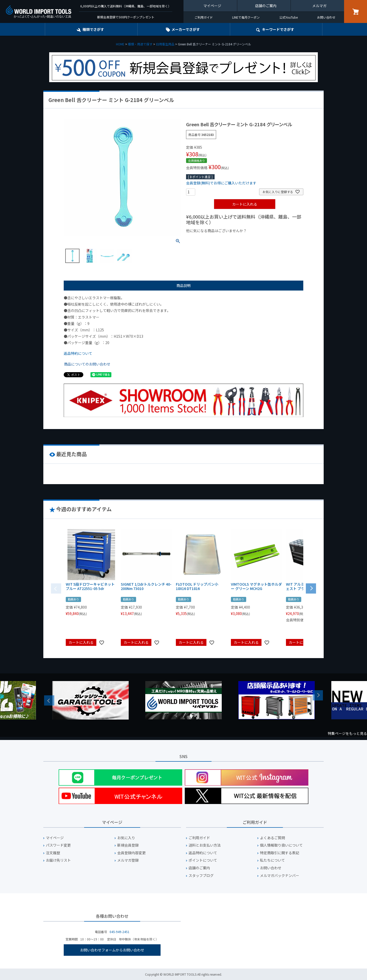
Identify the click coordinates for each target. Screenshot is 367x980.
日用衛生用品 (165, 44)
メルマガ (319, 6)
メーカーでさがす (186, 29)
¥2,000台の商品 (268, 239)
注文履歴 (53, 853)
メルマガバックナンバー (280, 876)
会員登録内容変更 (132, 853)
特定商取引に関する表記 (280, 853)
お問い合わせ (326, 17)
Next (318, 695)
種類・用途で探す (140, 44)
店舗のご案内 (266, 6)
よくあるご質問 (272, 838)
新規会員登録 (128, 845)
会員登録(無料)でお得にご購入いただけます (221, 183)
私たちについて (272, 860)
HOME (120, 44)
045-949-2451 (120, 932)
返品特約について (78, 353)
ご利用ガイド (204, 17)
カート (356, 11)
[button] (311, 588)
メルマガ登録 (128, 860)
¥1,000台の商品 (236, 239)
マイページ (212, 6)
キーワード (278, 29)
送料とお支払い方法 (205, 845)
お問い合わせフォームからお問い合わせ (112, 950)
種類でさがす (93, 29)
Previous (49, 700)
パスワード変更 (58, 845)
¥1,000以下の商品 (203, 239)
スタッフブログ (201, 876)
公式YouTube (289, 17)
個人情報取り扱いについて (281, 845)
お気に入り (126, 838)
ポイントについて (203, 860)
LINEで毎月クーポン (246, 17)
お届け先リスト (58, 860)
